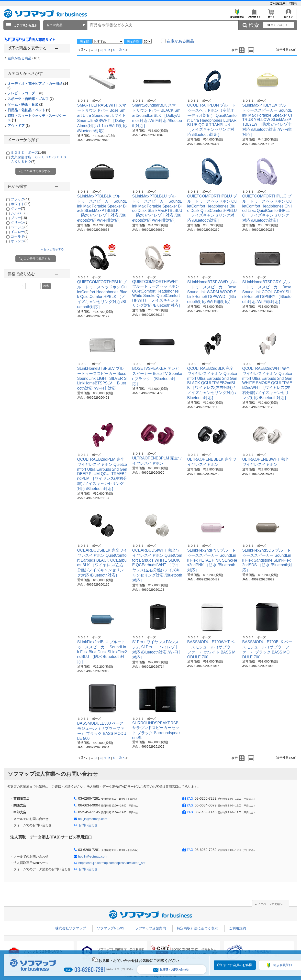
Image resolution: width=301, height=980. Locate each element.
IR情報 (293, 3)
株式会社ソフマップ (71, 928)
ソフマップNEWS (111, 928)
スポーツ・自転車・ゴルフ (31, 99)
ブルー (19, 218)
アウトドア (19, 126)
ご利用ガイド (254, 16)
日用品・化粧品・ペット (29, 110)
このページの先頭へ (270, 904)
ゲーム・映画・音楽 (26, 104)
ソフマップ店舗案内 (151, 928)
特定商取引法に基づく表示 (197, 928)
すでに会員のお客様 (238, 965)
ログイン (288, 16)
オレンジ (20, 241)
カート (271, 16)
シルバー (20, 213)
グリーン (20, 222)
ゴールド (20, 236)
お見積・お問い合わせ (171, 970)
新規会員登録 (237, 16)
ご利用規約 (278, 3)
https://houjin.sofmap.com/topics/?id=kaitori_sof (112, 863)
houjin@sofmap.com (93, 819)
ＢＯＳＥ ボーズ (28, 152)
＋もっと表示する (52, 249)
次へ (122, 50)
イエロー (20, 232)
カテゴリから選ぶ (25, 25)
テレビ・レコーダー (26, 93)
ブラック (21, 199)
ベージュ (20, 227)
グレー (18, 208)
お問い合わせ (88, 825)
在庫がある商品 (24, 58)
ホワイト (21, 204)
